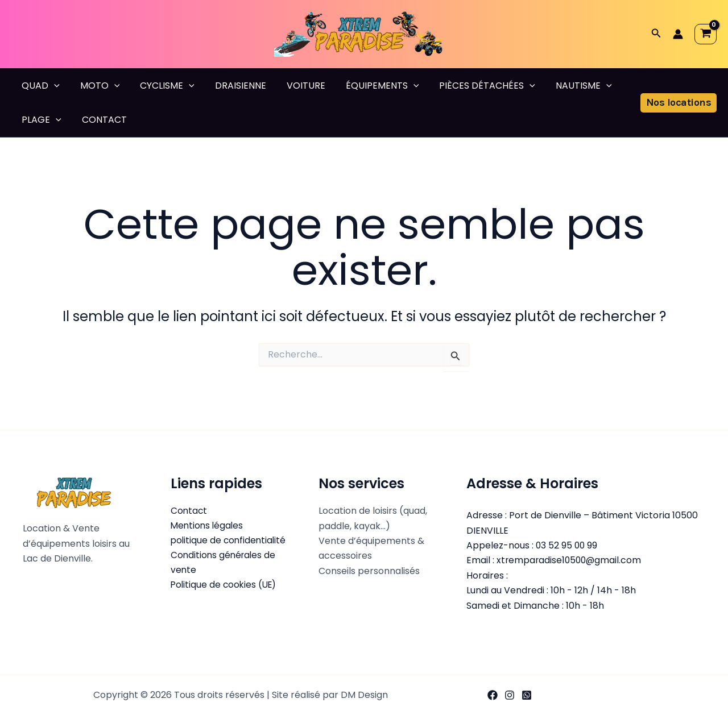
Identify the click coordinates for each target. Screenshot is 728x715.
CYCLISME (162, 86)
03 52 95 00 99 (567, 545)
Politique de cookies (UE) (226, 586)
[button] (656, 34)
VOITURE (296, 86)
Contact (189, 511)
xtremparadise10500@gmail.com (570, 560)
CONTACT (101, 120)
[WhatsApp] (527, 695)
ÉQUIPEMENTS (370, 86)
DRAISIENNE (233, 86)
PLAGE (40, 120)
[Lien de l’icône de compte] (678, 34)
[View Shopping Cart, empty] (706, 34)
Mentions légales (208, 526)
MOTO (97, 86)
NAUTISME (567, 86)
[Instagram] (510, 695)
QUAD (40, 86)
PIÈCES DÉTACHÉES (472, 86)
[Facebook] (493, 695)
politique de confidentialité (230, 541)
